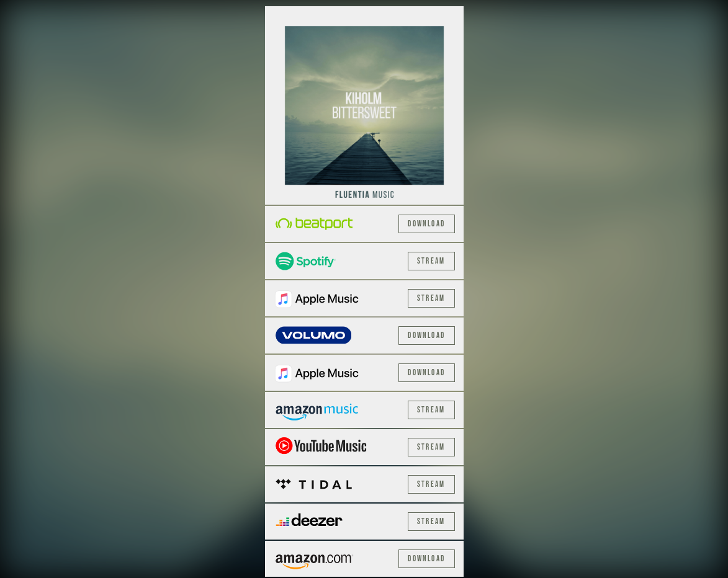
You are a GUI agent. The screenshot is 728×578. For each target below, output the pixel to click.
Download (426, 224)
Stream (431, 261)
